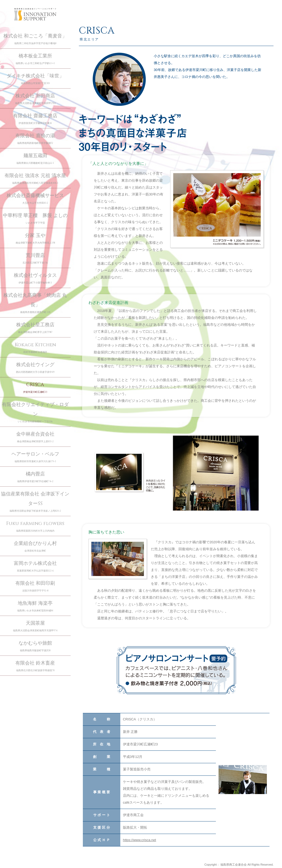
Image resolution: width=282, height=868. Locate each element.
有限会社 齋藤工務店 (35, 119)
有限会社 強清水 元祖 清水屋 (35, 179)
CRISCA (35, 388)
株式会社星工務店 (35, 328)
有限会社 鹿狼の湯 (35, 139)
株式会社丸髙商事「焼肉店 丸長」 (35, 303)
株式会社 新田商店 (35, 99)
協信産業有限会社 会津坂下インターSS (35, 502)
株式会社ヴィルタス (35, 279)
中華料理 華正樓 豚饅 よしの (35, 219)
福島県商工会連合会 (234, 865)
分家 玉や (35, 239)
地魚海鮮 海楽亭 (35, 606)
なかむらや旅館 (35, 646)
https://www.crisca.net (140, 840)
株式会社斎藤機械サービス (35, 199)
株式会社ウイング (35, 368)
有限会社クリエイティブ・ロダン (35, 413)
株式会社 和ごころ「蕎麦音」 (35, 39)
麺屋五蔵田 (35, 159)
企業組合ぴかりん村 (35, 547)
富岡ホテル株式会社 (35, 567)
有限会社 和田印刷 (35, 587)
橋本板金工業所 (35, 59)
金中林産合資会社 (35, 437)
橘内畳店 (35, 477)
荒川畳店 (35, 259)
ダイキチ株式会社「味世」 (35, 79)
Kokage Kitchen (35, 348)
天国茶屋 (35, 626)
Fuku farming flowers (35, 527)
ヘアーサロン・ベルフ (35, 457)
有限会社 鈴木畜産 (35, 666)
